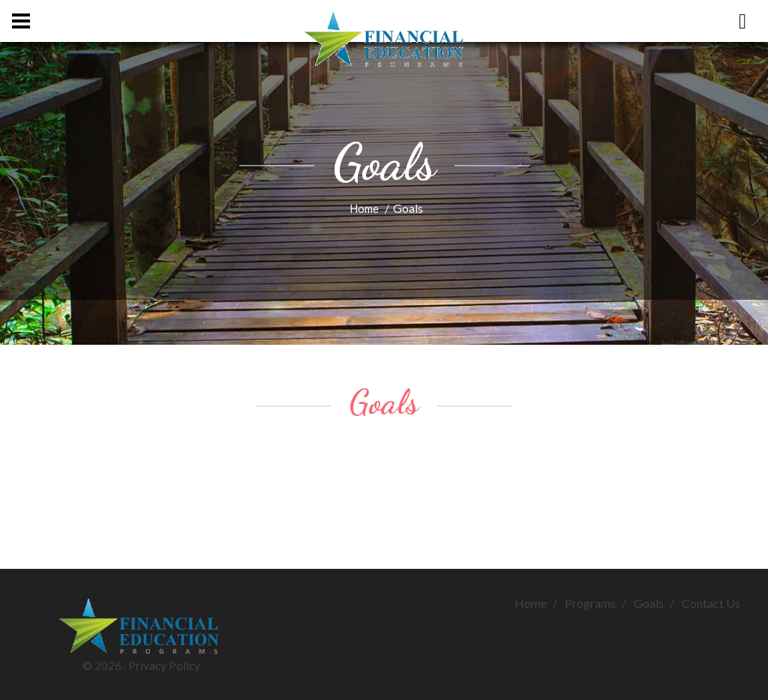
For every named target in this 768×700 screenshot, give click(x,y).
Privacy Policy (164, 666)
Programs (590, 603)
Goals (649, 603)
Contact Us (711, 603)
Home (364, 208)
